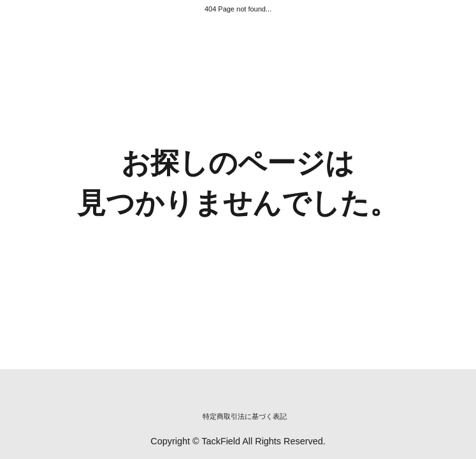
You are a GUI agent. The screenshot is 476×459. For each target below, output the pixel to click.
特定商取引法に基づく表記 (245, 416)
